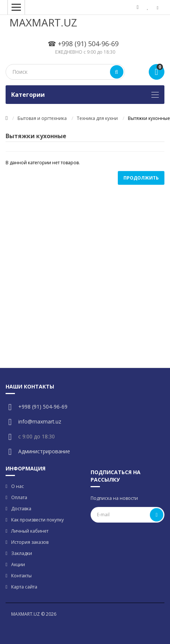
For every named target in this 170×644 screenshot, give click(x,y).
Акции (18, 564)
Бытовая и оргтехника (42, 118)
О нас (18, 486)
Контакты (21, 576)
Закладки (22, 553)
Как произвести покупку (37, 520)
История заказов (30, 542)
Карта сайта (24, 587)
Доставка (21, 509)
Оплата (19, 497)
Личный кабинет (30, 531)
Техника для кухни (97, 118)
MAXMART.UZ (43, 22)
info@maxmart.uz (40, 421)
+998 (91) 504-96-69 (43, 407)
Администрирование (44, 451)
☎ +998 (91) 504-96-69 (83, 44)
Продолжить (141, 178)
